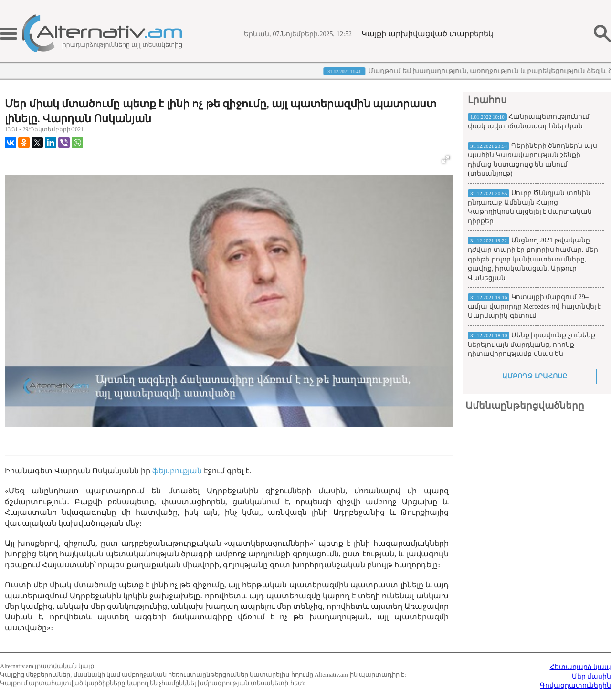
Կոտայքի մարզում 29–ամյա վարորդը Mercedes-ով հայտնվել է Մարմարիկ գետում (534, 306)
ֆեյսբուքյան (177, 471)
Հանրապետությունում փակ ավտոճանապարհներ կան (529, 121)
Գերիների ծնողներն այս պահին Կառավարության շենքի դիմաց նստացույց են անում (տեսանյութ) (532, 160)
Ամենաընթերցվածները (525, 406)
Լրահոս (487, 100)
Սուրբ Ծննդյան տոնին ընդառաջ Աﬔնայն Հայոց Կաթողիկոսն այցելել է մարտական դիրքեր (530, 207)
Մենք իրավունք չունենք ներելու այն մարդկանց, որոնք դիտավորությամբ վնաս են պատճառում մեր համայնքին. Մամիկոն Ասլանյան (532, 354)
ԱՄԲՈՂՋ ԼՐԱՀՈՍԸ (535, 376)
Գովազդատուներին (575, 685)
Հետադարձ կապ (581, 667)
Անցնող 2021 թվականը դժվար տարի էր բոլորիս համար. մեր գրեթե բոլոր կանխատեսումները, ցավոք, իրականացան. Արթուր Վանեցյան (533, 259)
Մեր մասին (592, 676)
